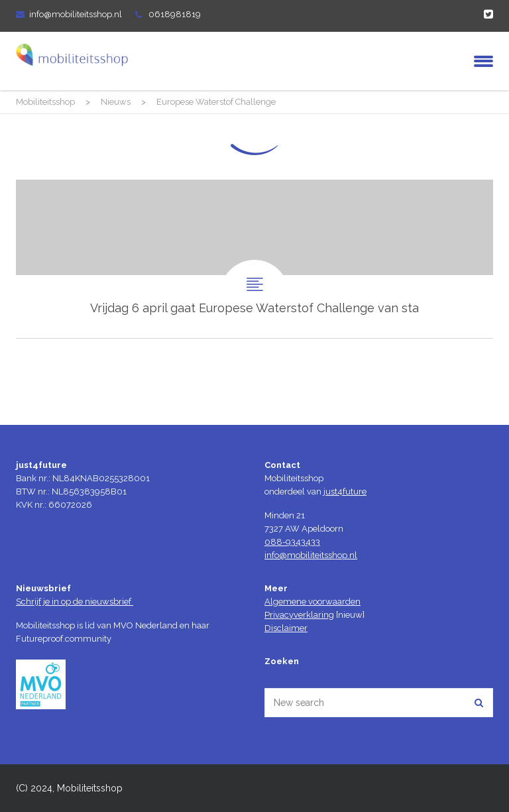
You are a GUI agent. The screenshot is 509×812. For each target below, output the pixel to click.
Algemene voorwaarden (312, 602)
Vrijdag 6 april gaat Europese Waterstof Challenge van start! (254, 259)
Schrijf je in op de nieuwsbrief (75, 602)
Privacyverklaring (299, 615)
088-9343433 (292, 542)
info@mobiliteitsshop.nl (76, 14)
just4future (345, 492)
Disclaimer (286, 628)
